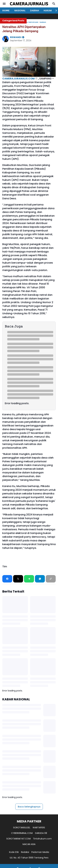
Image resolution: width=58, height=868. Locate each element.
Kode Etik (14, 852)
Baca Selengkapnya (29, 807)
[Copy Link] (51, 579)
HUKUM (48, 11)
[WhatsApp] (40, 579)
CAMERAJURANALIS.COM (18, 79)
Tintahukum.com (42, 839)
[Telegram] (29, 579)
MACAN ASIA (29, 844)
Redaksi (25, 852)
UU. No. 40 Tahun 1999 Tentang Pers (29, 858)
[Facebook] (7, 579)
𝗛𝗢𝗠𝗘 (6, 11)
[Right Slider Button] (55, 11)
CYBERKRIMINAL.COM (22, 833)
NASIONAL (20, 11)
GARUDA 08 (41, 833)
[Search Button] (54, 4)
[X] (18, 579)
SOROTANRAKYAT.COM (18, 839)
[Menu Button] (4, 4)
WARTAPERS (39, 828)
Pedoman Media (40, 852)
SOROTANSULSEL (22, 828)
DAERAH (35, 11)
